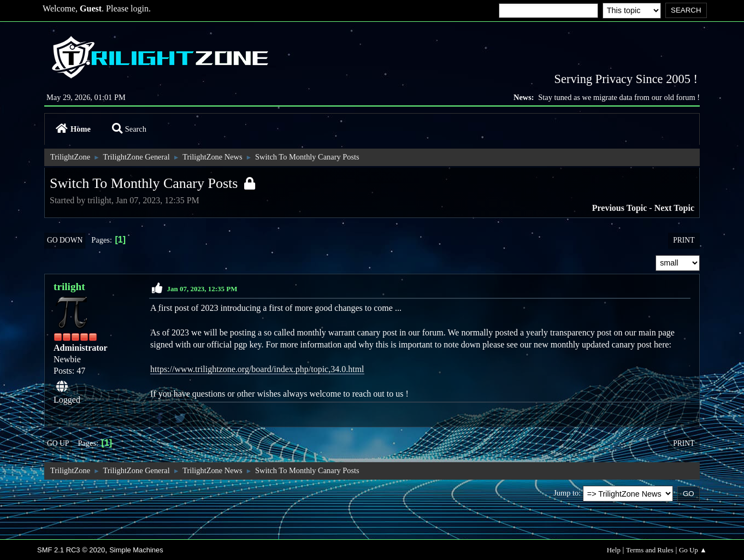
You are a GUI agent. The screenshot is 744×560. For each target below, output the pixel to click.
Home (73, 129)
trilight (69, 287)
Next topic (674, 208)
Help (614, 550)
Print (684, 240)
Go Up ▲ (693, 550)
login (140, 8)
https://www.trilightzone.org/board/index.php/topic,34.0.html (257, 369)
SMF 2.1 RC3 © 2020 (71, 550)
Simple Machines (136, 550)
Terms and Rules (650, 550)
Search (129, 129)
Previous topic (620, 208)
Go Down (65, 240)
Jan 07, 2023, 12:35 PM (202, 289)
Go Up (58, 443)
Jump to (566, 493)
